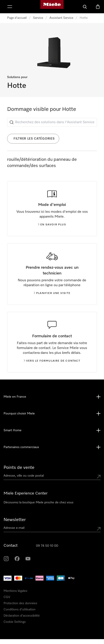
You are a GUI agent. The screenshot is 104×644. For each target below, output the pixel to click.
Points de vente (19, 468)
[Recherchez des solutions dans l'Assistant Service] (52, 122)
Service (38, 18)
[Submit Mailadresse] (99, 529)
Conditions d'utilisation (20, 609)
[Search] (85, 7)
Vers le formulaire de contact (52, 361)
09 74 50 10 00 (47, 546)
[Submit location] (99, 477)
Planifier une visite (52, 293)
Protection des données (20, 603)
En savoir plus (52, 225)
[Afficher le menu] (10, 7)
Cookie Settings (15, 622)
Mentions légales (15, 591)
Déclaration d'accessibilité (22, 616)
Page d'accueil (17, 18)
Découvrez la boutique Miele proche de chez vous (38, 502)
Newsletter (15, 520)
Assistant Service (61, 18)
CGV (7, 597)
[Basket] (98, 7)
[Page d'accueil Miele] (52, 7)
